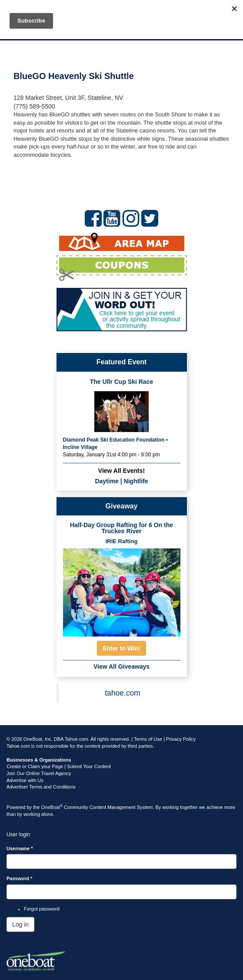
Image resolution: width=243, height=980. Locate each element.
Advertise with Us (25, 780)
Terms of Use (148, 739)
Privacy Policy (181, 739)
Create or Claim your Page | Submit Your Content (59, 766)
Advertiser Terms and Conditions (41, 787)
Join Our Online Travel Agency (39, 773)
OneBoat (52, 807)
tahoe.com (123, 693)
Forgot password (42, 909)
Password (19, 878)
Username (20, 848)
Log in (20, 924)
